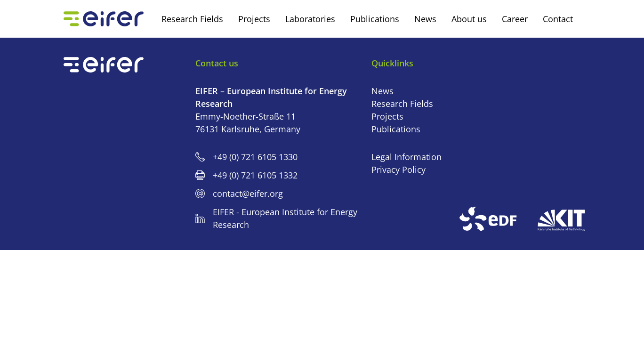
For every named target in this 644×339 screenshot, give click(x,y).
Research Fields (402, 104)
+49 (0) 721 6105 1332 (255, 175)
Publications (396, 129)
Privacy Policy (398, 169)
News (382, 91)
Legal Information (407, 157)
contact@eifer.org (248, 194)
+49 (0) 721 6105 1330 (255, 157)
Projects (387, 116)
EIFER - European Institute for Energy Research (285, 218)
